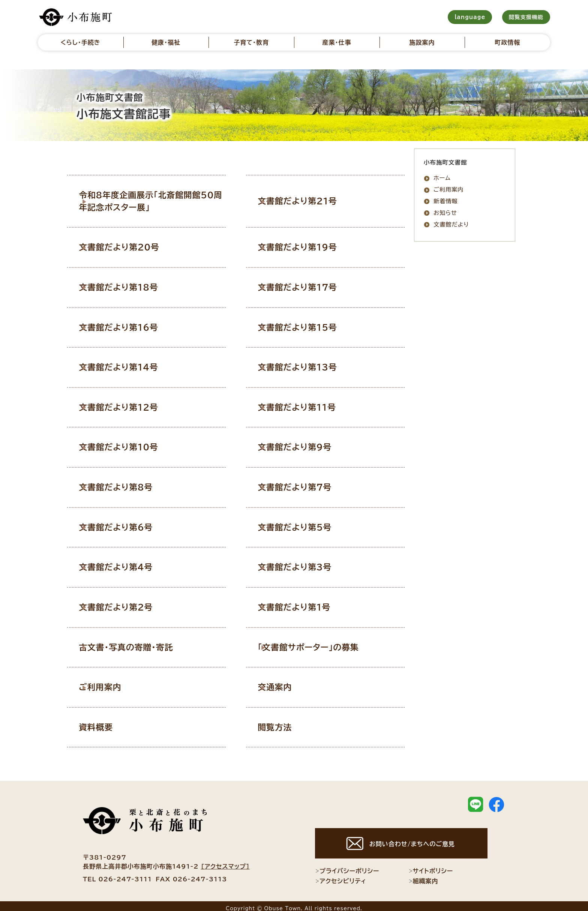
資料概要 (108, 722)
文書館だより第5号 (306, 524)
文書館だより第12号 (130, 405)
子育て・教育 (251, 42)
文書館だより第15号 (309, 326)
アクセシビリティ (341, 876)
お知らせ (445, 213)
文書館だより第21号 (309, 201)
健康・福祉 (166, 42)
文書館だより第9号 (306, 444)
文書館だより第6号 (127, 524)
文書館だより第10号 (130, 444)
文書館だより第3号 (306, 563)
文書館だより (451, 224)
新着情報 (446, 201)
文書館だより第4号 (127, 563)
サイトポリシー (431, 866)
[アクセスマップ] (225, 861)
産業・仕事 (337, 42)
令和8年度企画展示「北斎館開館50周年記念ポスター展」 (157, 201)
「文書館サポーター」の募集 (319, 642)
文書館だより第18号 (130, 286)
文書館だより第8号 (127, 484)
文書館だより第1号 (305, 603)
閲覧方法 (286, 722)
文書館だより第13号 (309, 365)
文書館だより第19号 (309, 246)
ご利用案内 (112, 682)
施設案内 (422, 42)
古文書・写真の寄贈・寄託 (137, 642)
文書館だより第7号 (306, 484)
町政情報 (507, 42)
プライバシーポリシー (347, 866)
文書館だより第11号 (308, 405)
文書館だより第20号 (130, 246)
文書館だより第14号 (130, 365)
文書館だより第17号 (309, 286)
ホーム (442, 178)
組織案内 (423, 876)
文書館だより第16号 (130, 326)
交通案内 (286, 682)
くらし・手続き (81, 42)
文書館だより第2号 (127, 603)
